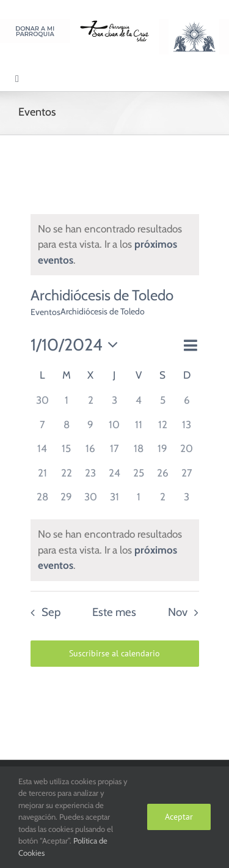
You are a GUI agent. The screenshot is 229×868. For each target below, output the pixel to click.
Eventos (45, 312)
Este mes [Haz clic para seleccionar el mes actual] (114, 612)
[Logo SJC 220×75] (114, 24)
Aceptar (179, 817)
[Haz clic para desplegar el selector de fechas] (78, 345)
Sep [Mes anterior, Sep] (51, 612)
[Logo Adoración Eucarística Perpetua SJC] (194, 24)
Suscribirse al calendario (114, 654)
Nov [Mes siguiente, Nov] (178, 612)
